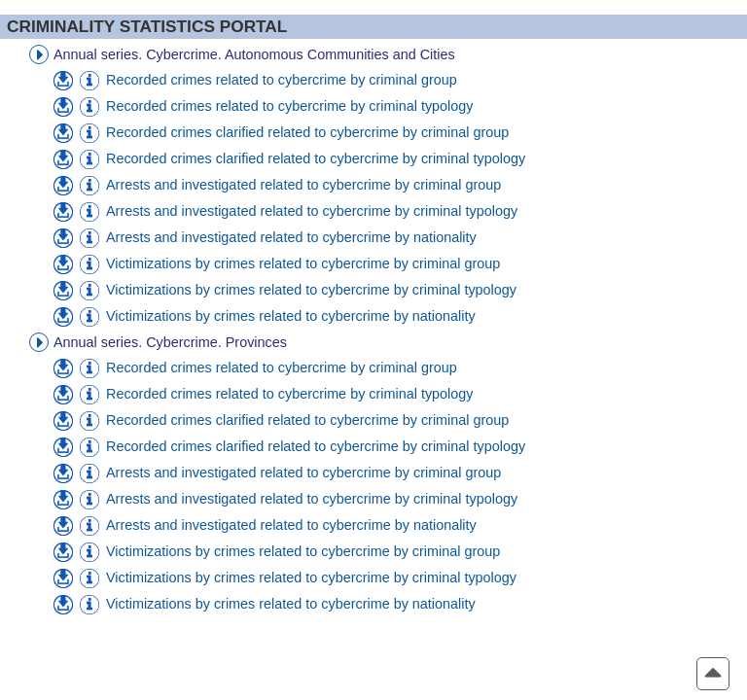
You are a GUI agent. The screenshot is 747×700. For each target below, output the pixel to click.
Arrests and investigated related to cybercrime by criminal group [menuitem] (303, 185)
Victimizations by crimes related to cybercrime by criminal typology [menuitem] (311, 290)
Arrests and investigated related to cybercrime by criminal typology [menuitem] (312, 211)
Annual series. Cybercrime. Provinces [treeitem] (170, 342)
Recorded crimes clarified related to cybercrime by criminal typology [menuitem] (316, 158)
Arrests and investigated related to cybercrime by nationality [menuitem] (291, 237)
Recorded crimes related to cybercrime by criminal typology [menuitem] (290, 106)
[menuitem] (63, 81)
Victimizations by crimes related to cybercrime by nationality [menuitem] (291, 316)
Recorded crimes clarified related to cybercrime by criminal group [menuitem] (307, 132)
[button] (713, 674)
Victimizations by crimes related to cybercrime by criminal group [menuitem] (303, 263)
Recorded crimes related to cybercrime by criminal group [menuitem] (282, 80)
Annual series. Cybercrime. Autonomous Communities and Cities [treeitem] (254, 54)
